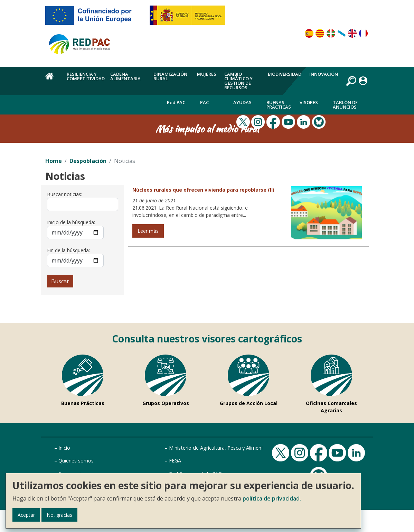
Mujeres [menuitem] (207, 74)
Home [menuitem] (52, 80)
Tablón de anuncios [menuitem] (345, 105)
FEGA (175, 461)
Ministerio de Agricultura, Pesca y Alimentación (222, 448)
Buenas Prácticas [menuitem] (279, 105)
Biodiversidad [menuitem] (285, 74)
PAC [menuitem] (204, 102)
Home (54, 161)
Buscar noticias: (65, 194)
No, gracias (59, 515)
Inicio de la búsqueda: (71, 222)
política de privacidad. (272, 498)
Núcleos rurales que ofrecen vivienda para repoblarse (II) (203, 190)
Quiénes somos (76, 461)
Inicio (64, 448)
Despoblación (88, 161)
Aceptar (26, 515)
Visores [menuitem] (309, 102)
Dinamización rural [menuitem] (170, 76)
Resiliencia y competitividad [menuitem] (86, 76)
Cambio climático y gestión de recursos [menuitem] (238, 81)
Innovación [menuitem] (324, 74)
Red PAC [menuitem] (176, 102)
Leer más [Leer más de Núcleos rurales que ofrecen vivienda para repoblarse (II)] (148, 231)
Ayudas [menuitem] (242, 102)
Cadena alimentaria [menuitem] (125, 76)
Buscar (60, 281)
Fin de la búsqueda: (68, 250)
